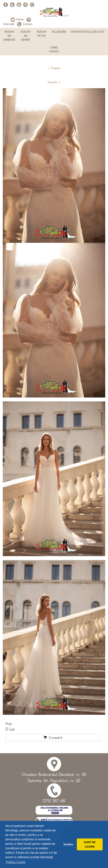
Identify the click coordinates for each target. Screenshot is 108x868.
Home (17, 19)
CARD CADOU (54, 49)
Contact (25, 24)
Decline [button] (68, 844)
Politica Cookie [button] (16, 862)
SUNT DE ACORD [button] (90, 844)
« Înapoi (54, 68)
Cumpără (53, 737)
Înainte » (54, 82)
